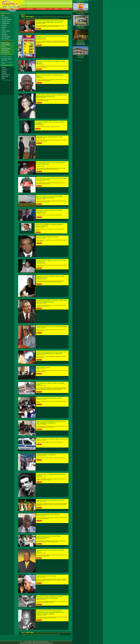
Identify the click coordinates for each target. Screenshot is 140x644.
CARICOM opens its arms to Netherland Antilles (52, 327)
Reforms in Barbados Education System (49, 398)
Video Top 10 (29, 9)
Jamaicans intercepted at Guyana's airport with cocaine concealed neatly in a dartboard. (52, 353)
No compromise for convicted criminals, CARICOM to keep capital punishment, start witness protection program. (50, 612)
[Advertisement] (7, 86)
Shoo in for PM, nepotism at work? (48, 237)
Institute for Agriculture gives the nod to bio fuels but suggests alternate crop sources (50, 22)
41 (44, 18)
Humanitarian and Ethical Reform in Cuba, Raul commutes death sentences (52, 301)
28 (23, 18)
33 (31, 18)
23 (65, 17)
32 (30, 18)
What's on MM (65, 9)
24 (67, 17)
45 (51, 18)
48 (55, 18)
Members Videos (5, 43)
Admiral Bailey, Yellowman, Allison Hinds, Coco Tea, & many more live (7, 60)
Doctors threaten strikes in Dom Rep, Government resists (48, 537)
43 (47, 18)
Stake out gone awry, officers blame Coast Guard (52, 439)
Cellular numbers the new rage (46, 576)
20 (61, 17)
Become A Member (6, 45)
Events (56, 9)
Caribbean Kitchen (6, 21)
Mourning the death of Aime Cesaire (48, 515)
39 (41, 18)
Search (3, 79)
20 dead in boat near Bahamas (46, 455)
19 (59, 17)
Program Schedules (41, 9)
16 (54, 17)
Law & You (4, 25)
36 (36, 18)
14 (51, 17)
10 (45, 17)
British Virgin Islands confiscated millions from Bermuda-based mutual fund (52, 96)
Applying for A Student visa (7, 57)
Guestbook (4, 73)
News (50, 9)
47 (54, 18)
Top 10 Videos (5, 17)
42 (46, 18)
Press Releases (5, 39)
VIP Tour (4, 47)
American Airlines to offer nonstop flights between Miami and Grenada (50, 197)
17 (56, 17)
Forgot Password (6, 53)
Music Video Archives (7, 19)
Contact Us (4, 69)
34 (33, 18)
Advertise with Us (6, 75)
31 (28, 18)
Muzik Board (5, 35)
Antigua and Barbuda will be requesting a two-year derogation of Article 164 (51, 422)
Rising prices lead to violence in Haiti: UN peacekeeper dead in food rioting (50, 597)
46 (52, 18)
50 (59, 18)
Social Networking (6, 37)
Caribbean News (5, 23)
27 (22, 18)
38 (39, 18)
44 (49, 18)
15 (53, 17)
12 (48, 17)
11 (46, 17)
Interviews (4, 27)
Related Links (5, 77)
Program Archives (6, 31)
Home (3, 16)
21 (62, 17)
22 (64, 17)
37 (38, 18)
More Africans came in (44, 367)
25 (69, 17)
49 (57, 18)
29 (25, 18)
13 (49, 17)
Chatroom (4, 71)
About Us (4, 68)
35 (34, 18)
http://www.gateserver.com (48, 643)
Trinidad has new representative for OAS (49, 137)
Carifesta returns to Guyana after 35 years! (50, 500)
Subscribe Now (5, 51)
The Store (4, 33)
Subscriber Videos (6, 49)
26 (70, 17)
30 (26, 18)
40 (42, 18)
